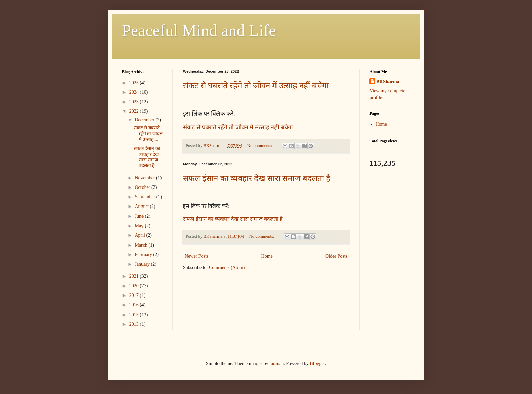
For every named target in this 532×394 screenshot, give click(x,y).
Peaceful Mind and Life (199, 30)
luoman (277, 364)
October (143, 187)
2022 (135, 111)
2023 (135, 102)
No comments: (260, 146)
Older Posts (336, 256)
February (144, 255)
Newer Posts (196, 256)
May (140, 226)
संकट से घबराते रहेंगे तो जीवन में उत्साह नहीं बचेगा (256, 86)
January (143, 264)
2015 (135, 315)
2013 (135, 324)
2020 (135, 286)
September (145, 197)
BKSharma (388, 82)
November (145, 178)
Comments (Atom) (227, 267)
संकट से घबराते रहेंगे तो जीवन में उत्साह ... (148, 134)
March (141, 245)
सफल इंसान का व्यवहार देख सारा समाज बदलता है (257, 178)
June (140, 216)
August (142, 206)
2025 (135, 83)
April (140, 235)
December (145, 120)
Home (267, 256)
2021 (135, 276)
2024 (135, 92)
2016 (135, 305)
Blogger (317, 364)
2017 (135, 295)
